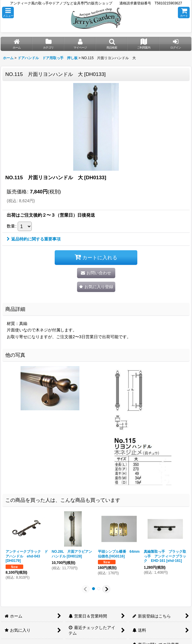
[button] (8, 13)
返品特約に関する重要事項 (34, 239)
